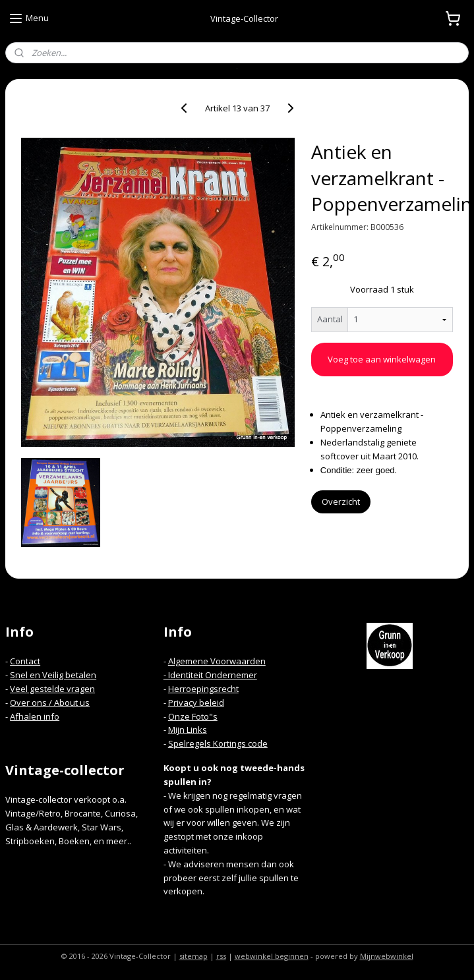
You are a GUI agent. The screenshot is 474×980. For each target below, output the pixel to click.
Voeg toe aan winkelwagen (382, 359)
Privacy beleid (196, 703)
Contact (25, 661)
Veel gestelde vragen (52, 689)
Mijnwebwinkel (387, 956)
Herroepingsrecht (203, 689)
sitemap (193, 956)
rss (221, 956)
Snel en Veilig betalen (53, 675)
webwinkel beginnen (272, 956)
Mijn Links (188, 730)
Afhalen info (35, 716)
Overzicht (341, 502)
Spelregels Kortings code (218, 743)
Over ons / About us (50, 703)
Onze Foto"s (193, 716)
